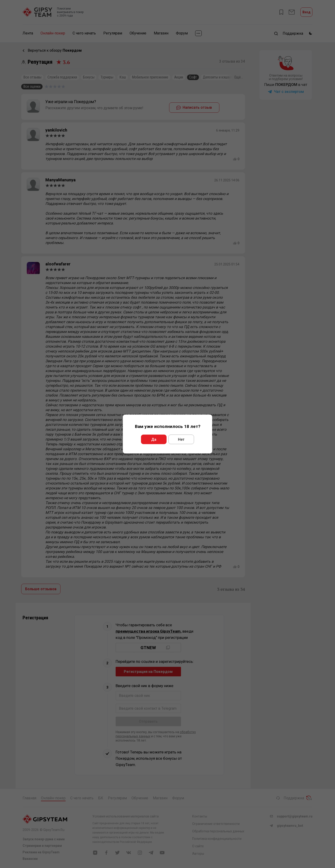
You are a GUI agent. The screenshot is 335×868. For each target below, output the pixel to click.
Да (154, 439)
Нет (181, 439)
